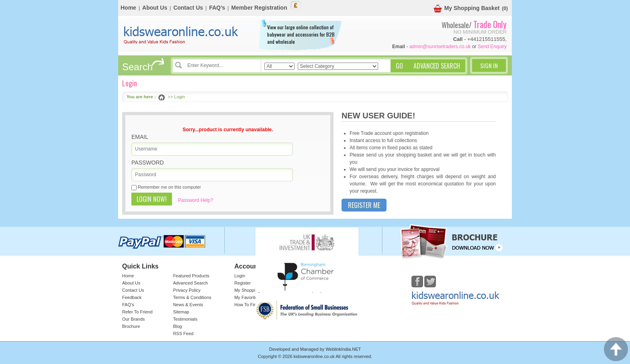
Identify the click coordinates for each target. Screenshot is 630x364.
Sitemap (181, 312)
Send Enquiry (492, 47)
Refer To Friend (137, 312)
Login (240, 276)
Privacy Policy (187, 290)
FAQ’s (217, 8)
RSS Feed (183, 333)
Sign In (489, 65)
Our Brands (133, 319)
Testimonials (185, 319)
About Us (155, 8)
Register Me (364, 205)
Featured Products (191, 276)
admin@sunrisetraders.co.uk (440, 47)
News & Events (188, 305)
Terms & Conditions (192, 297)
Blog (178, 326)
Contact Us (188, 8)
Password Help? (195, 200)
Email (140, 137)
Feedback (132, 297)
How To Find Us (250, 305)
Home (128, 8)
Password (148, 163)
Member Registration (259, 8)
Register (242, 283)
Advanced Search (191, 283)
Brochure (131, 326)
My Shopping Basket (467, 9)
